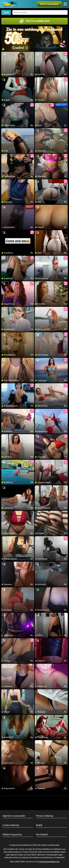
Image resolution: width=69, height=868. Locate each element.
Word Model (42, 835)
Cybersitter (60, 858)
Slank (6, 12)
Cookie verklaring (11, 825)
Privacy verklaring (45, 816)
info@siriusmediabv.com (49, 862)
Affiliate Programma (12, 835)
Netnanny (49, 858)
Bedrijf (39, 825)
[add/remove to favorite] (4, 54)
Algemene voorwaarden (14, 816)
